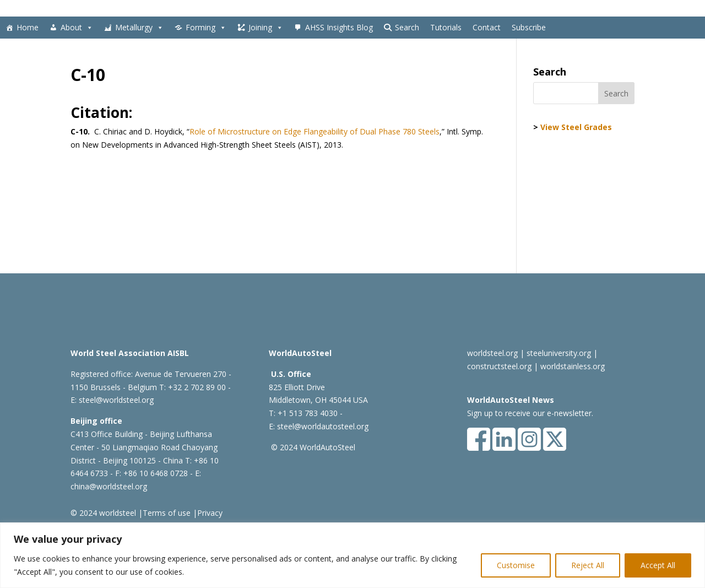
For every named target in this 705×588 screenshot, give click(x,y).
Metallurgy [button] (139, 28)
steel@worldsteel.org (116, 400)
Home (28, 27)
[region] (352, 555)
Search (407, 27)
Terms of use (167, 513)
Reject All (588, 565)
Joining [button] (266, 28)
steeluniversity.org (559, 353)
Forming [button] (206, 28)
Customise (516, 565)
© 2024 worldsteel (103, 513)
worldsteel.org (492, 353)
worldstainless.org (573, 366)
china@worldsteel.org (109, 486)
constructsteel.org (499, 366)
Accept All (658, 565)
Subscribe (529, 27)
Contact (487, 27)
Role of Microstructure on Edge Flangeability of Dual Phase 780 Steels (314, 131)
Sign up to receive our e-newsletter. (530, 413)
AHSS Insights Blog (339, 27)
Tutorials (446, 27)
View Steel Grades (576, 127)
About (77, 28)
